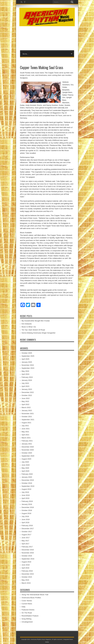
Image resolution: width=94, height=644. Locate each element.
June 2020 (26, 465)
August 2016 (26, 562)
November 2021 (28, 414)
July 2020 (25, 462)
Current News (27, 604)
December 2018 (28, 507)
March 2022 (26, 407)
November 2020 (28, 450)
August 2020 (26, 459)
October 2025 (27, 353)
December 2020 (28, 447)
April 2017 (26, 544)
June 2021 (26, 429)
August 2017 (26, 535)
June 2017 (26, 538)
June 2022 (26, 398)
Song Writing (26, 619)
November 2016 (28, 553)
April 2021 (26, 435)
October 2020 (27, 453)
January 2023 (27, 389)
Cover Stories (27, 601)
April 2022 (26, 404)
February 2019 (27, 501)
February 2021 (27, 441)
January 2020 (27, 477)
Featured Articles (28, 610)
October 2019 (27, 483)
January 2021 (27, 444)
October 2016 (27, 556)
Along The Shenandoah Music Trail (35, 595)
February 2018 (27, 526)
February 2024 (27, 377)
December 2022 (28, 392)
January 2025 (27, 362)
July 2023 (25, 383)
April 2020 (26, 471)
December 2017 (28, 529)
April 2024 (26, 374)
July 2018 (25, 516)
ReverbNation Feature (30, 616)
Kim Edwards (27, 324)
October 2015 (27, 577)
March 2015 (26, 583)
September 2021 (28, 420)
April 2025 (26, 359)
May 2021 (25, 432)
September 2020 (28, 456)
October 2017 (27, 532)
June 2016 (26, 565)
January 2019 (27, 504)
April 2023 (26, 386)
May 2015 (25, 580)
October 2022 (27, 395)
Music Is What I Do (29, 327)
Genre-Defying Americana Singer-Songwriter (39, 333)
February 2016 (27, 571)
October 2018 (27, 510)
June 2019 (26, 495)
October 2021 (27, 417)
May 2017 (25, 541)
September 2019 (28, 486)
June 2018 (26, 519)
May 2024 (25, 371)
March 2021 (26, 438)
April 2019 (26, 498)
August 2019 (26, 489)
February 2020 (27, 474)
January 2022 (27, 410)
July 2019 (25, 492)
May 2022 (25, 401)
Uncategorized (27, 622)
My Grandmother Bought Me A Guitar (36, 321)
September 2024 (28, 368)
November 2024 (28, 365)
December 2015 (28, 574)
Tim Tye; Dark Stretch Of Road (33, 330)
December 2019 (28, 480)
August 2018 (26, 513)
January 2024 (27, 380)
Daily (24, 607)
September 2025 (28, 356)
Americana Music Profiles (31, 598)
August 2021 (26, 423)
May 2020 (25, 468)
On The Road (27, 613)
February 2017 (27, 547)
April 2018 (26, 522)
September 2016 (28, 559)
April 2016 (26, 568)
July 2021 (25, 426)
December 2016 (28, 550)
